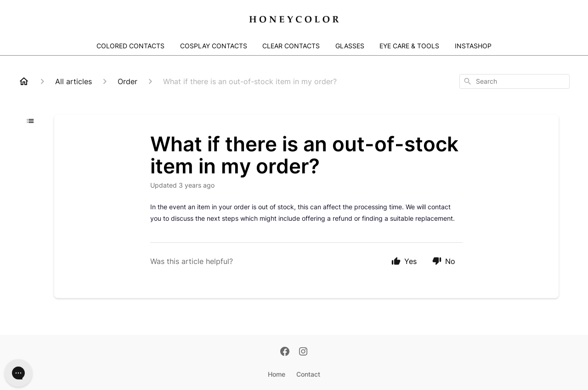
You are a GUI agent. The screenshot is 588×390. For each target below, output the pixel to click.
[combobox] (514, 81)
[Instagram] (303, 352)
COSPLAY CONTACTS (214, 46)
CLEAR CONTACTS (291, 46)
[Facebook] (285, 352)
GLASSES (350, 46)
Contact (308, 374)
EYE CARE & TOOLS (409, 46)
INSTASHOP (473, 46)
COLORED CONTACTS (130, 46)
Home (277, 374)
